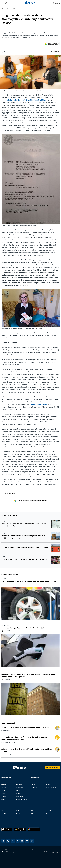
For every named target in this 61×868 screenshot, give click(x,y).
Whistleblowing (30, 850)
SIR (32, 811)
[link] (30, 3)
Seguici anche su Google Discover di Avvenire (30, 501)
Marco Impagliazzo (8, 754)
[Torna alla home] (3, 8)
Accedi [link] (56, 3)
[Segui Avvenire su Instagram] (8, 841)
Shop (18, 817)
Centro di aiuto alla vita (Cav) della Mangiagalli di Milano (24, 100)
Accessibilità (20, 850)
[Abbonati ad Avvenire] (52, 767)
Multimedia (20, 796)
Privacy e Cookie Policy (12, 852)
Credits (38, 850)
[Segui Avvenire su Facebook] (3, 841)
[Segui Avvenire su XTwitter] (13, 841)
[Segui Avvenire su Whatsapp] (22, 841)
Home (3, 781)
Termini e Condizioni (5, 851)
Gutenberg (34, 787)
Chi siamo (4, 811)
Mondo (3, 790)
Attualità (4, 784)
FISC (47, 814)
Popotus (48, 781)
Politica (4, 787)
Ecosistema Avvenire (7, 814)
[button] (3, 3)
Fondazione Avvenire (7, 817)
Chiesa (3, 799)
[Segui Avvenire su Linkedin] (18, 841)
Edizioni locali (35, 781)
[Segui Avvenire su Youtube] (27, 841)
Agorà (3, 793)
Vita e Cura (20, 787)
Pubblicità (19, 814)
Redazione (19, 811)
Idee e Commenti (21, 781)
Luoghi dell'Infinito (51, 787)
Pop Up (48, 784)
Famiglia (19, 790)
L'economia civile (36, 784)
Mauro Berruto (7, 730)
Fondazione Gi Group (39, 404)
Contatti (4, 820)
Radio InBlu (49, 811)
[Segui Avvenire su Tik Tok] (32, 841)
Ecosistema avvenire (22, 799)
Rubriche (19, 793)
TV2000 (33, 814)
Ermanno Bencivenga (9, 742)
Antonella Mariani (8, 28)
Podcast (4, 796)
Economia (19, 784)
